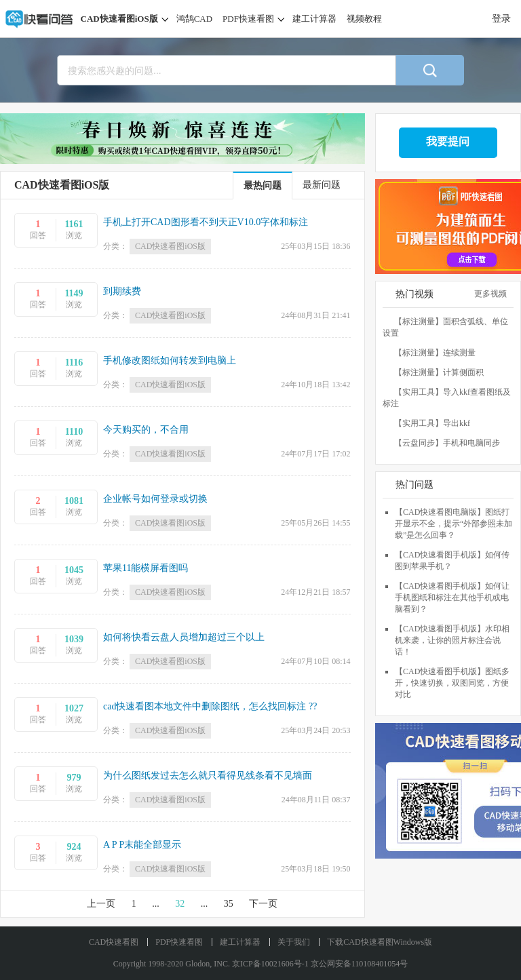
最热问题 (263, 185)
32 (180, 904)
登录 (501, 19)
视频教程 (364, 19)
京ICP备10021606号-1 (270, 964)
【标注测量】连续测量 (435, 353)
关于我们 (294, 942)
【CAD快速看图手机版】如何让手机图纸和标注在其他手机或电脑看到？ (452, 597)
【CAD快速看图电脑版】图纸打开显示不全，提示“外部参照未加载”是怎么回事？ (454, 524)
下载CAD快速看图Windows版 (380, 942)
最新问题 (322, 185)
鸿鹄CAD (194, 19)
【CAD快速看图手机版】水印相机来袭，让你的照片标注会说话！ (452, 640)
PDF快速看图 (248, 19)
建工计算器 (314, 19)
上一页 (101, 904)
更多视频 (494, 294)
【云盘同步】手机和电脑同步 (447, 443)
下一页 (263, 904)
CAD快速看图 (114, 942)
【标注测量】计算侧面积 (439, 372)
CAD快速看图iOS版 (119, 19)
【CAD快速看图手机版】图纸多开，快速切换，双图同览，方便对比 (452, 683)
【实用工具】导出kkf (432, 423)
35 (229, 904)
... (156, 904)
